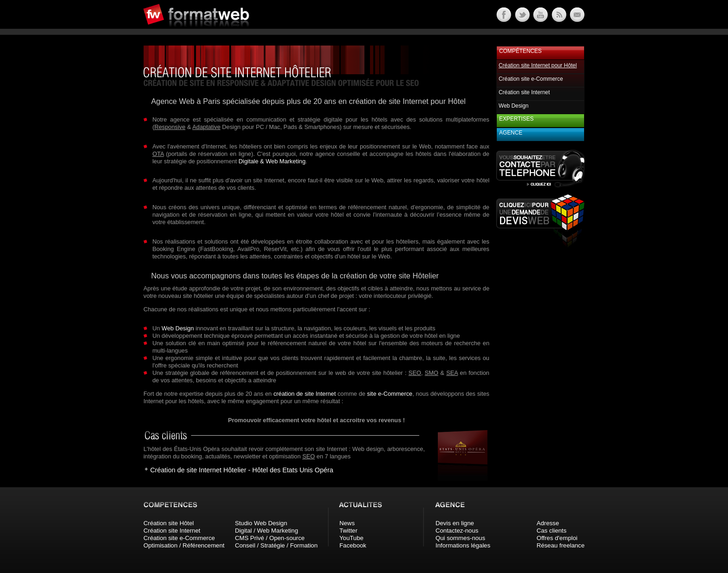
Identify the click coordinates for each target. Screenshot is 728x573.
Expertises (516, 119)
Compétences (520, 51)
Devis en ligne (455, 523)
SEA (452, 373)
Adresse (548, 523)
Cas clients (552, 531)
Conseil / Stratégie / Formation (276, 545)
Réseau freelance (561, 545)
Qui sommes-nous (460, 538)
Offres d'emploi (557, 538)
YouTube (351, 538)
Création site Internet (524, 92)
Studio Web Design (261, 523)
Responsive (170, 127)
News (347, 523)
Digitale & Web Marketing (272, 161)
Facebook (353, 545)
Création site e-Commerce (531, 79)
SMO (432, 373)
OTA (158, 154)
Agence (511, 133)
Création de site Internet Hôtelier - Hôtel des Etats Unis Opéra (241, 470)
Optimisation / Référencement (184, 545)
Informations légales (463, 545)
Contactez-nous (457, 531)
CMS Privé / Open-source (270, 538)
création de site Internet (305, 394)
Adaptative (206, 127)
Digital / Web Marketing (266, 531)
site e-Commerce (390, 394)
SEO (415, 373)
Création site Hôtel (169, 523)
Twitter (348, 531)
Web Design (178, 328)
